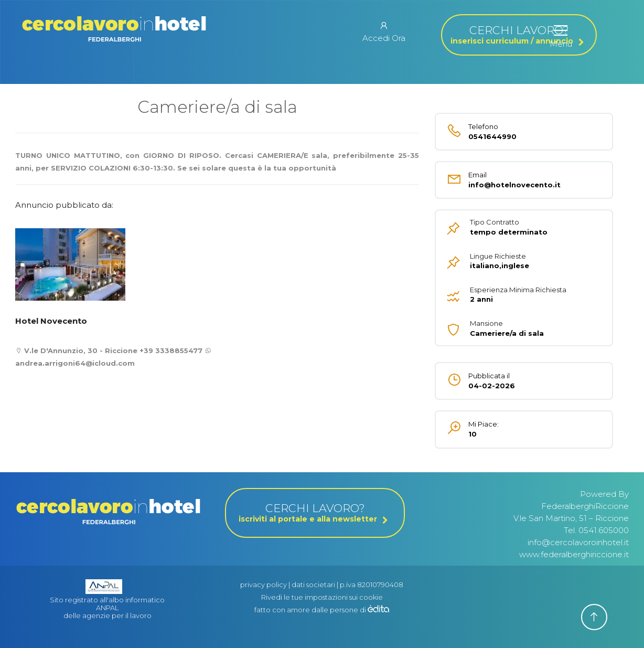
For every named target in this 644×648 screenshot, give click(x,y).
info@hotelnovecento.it (508, 180)
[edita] (378, 610)
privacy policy (264, 585)
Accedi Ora (384, 31)
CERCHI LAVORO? (519, 35)
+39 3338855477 (171, 350)
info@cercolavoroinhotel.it (578, 542)
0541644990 (508, 132)
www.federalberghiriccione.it (574, 554)
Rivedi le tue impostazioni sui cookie (322, 597)
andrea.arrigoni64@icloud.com (75, 363)
